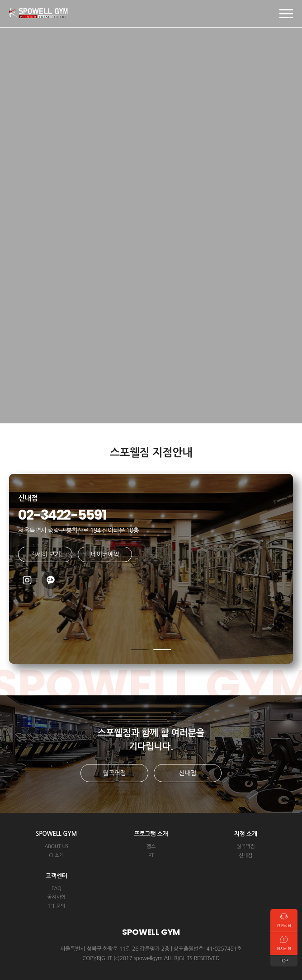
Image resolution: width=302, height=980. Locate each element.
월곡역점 (114, 773)
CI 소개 (56, 856)
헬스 (151, 846)
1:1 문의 (56, 906)
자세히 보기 (45, 554)
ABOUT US (56, 846)
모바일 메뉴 (286, 14)
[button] (140, 650)
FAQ (57, 889)
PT (151, 856)
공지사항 (56, 897)
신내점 (188, 773)
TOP (284, 961)
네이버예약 (105, 554)
